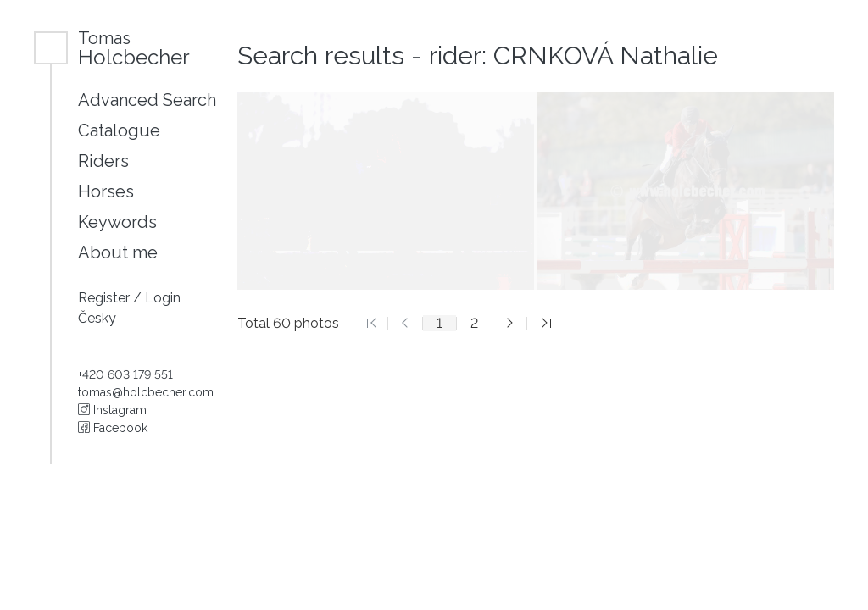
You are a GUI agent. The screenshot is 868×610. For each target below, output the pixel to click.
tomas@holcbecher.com (146, 392)
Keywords (117, 222)
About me (118, 252)
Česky (97, 318)
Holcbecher (134, 48)
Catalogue (119, 130)
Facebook (113, 428)
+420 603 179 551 (125, 374)
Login (163, 298)
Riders (103, 161)
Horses (106, 191)
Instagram (112, 410)
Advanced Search (147, 100)
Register (106, 298)
